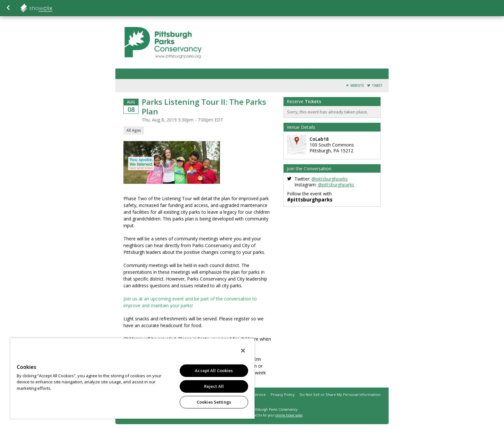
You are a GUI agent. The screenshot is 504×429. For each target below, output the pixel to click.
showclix (52, 8)
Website (357, 86)
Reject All (214, 386)
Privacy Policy (283, 394)
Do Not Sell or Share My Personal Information (340, 394)
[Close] (243, 351)
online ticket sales (289, 415)
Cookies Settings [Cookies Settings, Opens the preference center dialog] (214, 402)
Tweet (377, 86)
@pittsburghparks (330, 179)
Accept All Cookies (214, 371)
